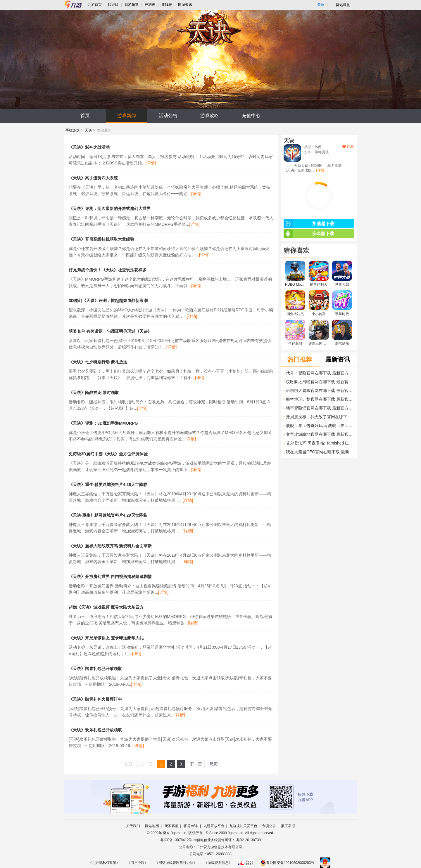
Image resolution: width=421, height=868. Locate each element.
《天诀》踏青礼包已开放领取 (95, 669)
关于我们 (133, 826)
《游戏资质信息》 (218, 863)
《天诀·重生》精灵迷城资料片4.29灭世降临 (108, 515)
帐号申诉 (191, 826)
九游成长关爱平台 (243, 826)
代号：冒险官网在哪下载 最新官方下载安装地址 (320, 373)
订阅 (348, 147)
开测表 (150, 5)
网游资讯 (185, 5)
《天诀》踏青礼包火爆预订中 (95, 699)
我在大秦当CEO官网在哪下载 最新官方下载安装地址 (320, 452)
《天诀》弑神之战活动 (89, 147)
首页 (85, 116)
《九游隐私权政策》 (104, 863)
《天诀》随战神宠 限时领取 (94, 393)
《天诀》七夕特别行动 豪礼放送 (98, 362)
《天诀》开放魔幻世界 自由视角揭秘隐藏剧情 (110, 577)
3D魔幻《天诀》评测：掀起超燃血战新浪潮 (108, 301)
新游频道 (132, 5)
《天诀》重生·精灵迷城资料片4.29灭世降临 (108, 485)
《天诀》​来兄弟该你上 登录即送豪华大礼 (106, 638)
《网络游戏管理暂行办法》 (176, 863)
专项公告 (269, 826)
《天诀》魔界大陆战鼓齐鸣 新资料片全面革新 (110, 546)
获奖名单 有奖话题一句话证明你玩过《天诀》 (110, 331)
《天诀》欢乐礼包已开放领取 (95, 730)
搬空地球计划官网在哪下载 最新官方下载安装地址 (320, 399)
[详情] (151, 163)
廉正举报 (288, 826)
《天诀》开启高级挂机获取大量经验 (101, 239)
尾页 (214, 764)
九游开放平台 (214, 826)
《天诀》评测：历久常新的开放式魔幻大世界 (110, 209)
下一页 (196, 764)
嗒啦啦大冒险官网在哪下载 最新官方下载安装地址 (320, 390)
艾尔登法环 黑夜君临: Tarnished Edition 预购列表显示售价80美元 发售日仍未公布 (320, 443)
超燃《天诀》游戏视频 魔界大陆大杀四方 (106, 607)
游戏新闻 (127, 116)
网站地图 (152, 826)
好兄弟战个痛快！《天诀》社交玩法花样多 (108, 270)
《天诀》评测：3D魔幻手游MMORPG (103, 423)
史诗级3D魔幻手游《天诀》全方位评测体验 (108, 454)
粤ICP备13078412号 (176, 840)
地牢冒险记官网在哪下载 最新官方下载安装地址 (320, 408)
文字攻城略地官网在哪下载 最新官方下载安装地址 (320, 434)
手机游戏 (73, 130)
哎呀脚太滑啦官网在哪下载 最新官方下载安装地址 (320, 382)
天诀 (88, 130)
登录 (321, 5)
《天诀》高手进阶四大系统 (93, 178)
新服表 (167, 5)
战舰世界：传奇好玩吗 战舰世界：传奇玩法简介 (320, 426)
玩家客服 (172, 826)
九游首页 (95, 5)
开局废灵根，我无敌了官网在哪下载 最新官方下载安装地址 (320, 417)
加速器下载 (309, 224)
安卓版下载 (309, 234)
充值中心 (251, 116)
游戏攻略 (210, 116)
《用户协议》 (137, 863)
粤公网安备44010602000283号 (287, 863)
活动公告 (168, 116)
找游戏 (113, 5)
